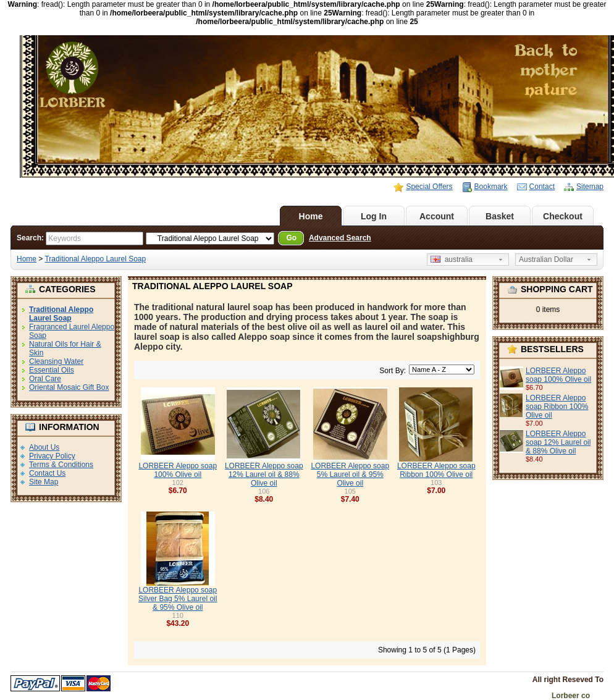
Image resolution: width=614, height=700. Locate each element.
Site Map (44, 482)
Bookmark (491, 187)
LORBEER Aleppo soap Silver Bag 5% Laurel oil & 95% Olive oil (178, 599)
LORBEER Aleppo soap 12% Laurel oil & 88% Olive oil (558, 442)
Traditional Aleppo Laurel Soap (95, 259)
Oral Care (45, 379)
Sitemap (590, 187)
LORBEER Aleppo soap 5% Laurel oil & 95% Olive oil (350, 474)
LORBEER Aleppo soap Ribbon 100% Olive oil (557, 407)
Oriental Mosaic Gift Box (69, 387)
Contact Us (47, 473)
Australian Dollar (546, 259)
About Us (44, 447)
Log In (374, 216)
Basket (500, 216)
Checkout (563, 216)
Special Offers (429, 187)
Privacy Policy (52, 456)
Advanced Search (340, 238)
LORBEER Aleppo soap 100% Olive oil (558, 375)
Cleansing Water (56, 361)
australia (452, 259)
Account (437, 216)
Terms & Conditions (61, 465)
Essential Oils (52, 370)
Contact (542, 187)
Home (311, 216)
